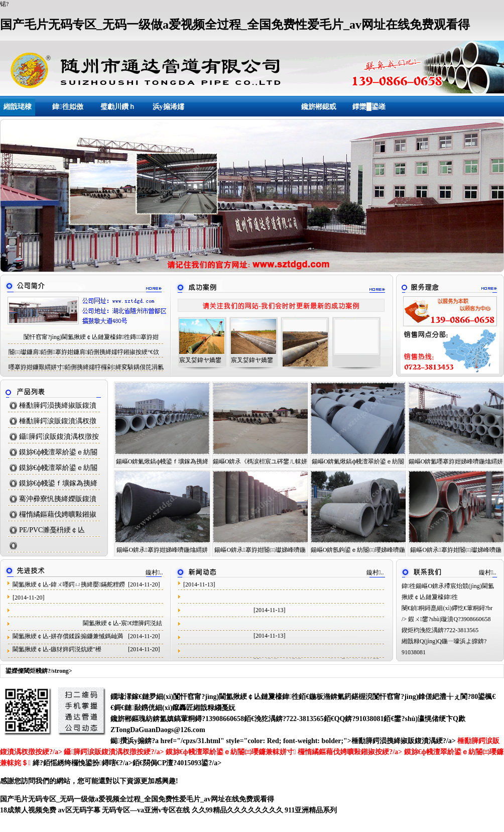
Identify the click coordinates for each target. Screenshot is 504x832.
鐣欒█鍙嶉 (369, 110)
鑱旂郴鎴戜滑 (319, 110)
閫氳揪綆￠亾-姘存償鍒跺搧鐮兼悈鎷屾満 (68, 636)
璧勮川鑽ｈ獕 (118, 110)
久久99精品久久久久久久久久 (237, 810)
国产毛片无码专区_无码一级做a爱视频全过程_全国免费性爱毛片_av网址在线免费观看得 (235, 25)
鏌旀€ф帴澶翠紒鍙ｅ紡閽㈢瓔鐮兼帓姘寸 (231, 752)
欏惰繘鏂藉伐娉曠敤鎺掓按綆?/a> (351, 752)
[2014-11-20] (29, 598)
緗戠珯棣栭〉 (18, 110)
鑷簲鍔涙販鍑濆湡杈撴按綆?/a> (114, 752)
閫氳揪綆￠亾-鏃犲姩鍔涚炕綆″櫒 (57, 649)
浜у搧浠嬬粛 (168, 110)
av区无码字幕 (79, 810)
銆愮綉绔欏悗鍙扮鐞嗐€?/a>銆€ (93, 763)
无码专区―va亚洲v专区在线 (146, 810)
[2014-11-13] (199, 584)
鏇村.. (154, 572)
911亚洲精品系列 (311, 810)
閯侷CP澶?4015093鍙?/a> (182, 763)
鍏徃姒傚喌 (68, 110)
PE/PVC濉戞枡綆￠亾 (52, 530)
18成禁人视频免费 (28, 810)
